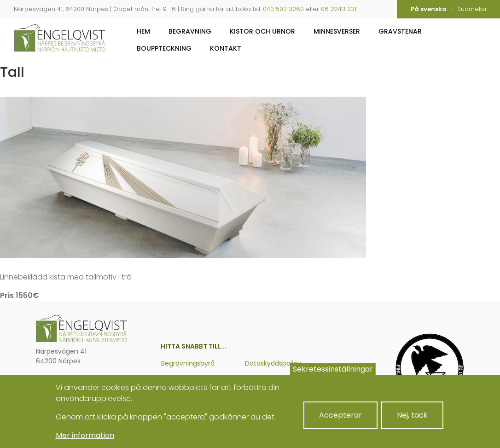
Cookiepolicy (265, 380)
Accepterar (340, 422)
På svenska (429, 9)
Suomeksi (472, 9)
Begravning (190, 31)
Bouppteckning (164, 48)
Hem (143, 31)
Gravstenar (400, 31)
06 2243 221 (339, 9)
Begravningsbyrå (188, 363)
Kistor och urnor (262, 31)
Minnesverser (337, 31)
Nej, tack (412, 422)
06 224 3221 (67, 378)
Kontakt (226, 48)
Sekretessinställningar (333, 376)
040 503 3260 (283, 9)
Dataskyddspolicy (273, 363)
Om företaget (184, 380)
